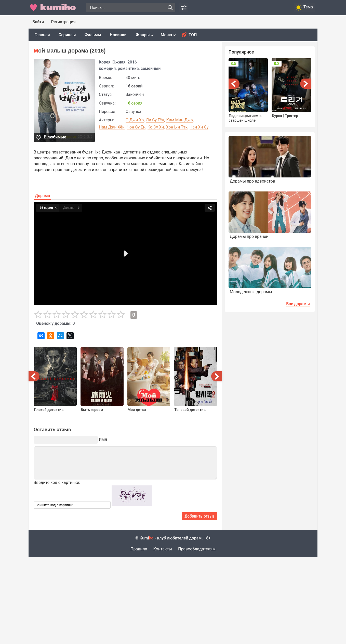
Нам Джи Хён (112, 127)
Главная (42, 35)
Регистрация (63, 22)
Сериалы (67, 35)
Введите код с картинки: (57, 482)
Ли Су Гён (155, 120)
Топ (193, 35)
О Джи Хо (135, 120)
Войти (38, 22)
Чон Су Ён (136, 127)
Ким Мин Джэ (179, 120)
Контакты (162, 549)
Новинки (118, 35)
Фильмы (93, 35)
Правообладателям (197, 549)
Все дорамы (298, 304)
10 (121, 315)
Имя (103, 439)
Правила (139, 549)
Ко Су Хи (156, 127)
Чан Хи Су (199, 127)
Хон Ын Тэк (177, 127)
